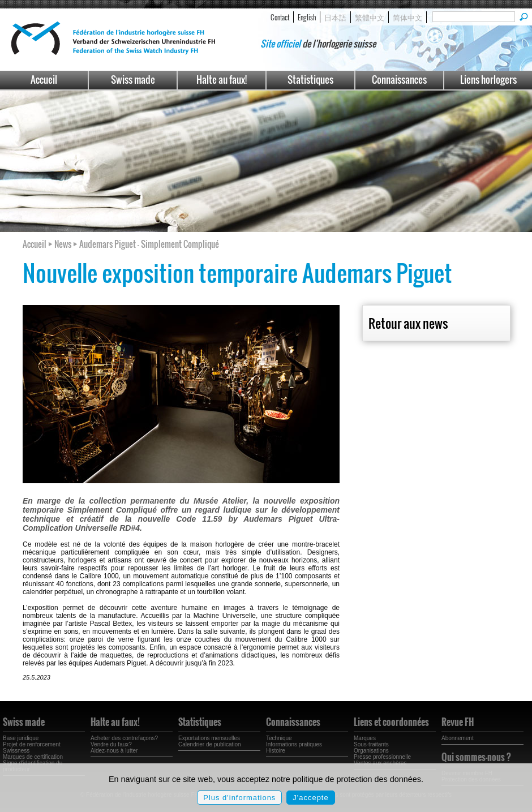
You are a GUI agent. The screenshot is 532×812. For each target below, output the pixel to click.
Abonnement (458, 738)
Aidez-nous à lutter (114, 751)
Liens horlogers (488, 80)
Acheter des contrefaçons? (124, 738)
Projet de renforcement (32, 744)
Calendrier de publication (210, 744)
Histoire (276, 751)
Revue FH (458, 722)
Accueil (44, 80)
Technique (279, 738)
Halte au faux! (222, 80)
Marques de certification (33, 757)
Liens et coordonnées (391, 722)
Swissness (16, 751)
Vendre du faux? (111, 744)
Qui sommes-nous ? (476, 757)
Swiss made (133, 80)
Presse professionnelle (382, 757)
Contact (280, 17)
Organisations (371, 751)
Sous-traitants (371, 744)
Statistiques (310, 80)
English (307, 17)
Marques (365, 738)
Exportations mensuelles (209, 738)
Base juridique (21, 738)
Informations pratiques (294, 744)
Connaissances (399, 80)
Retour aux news (408, 323)
